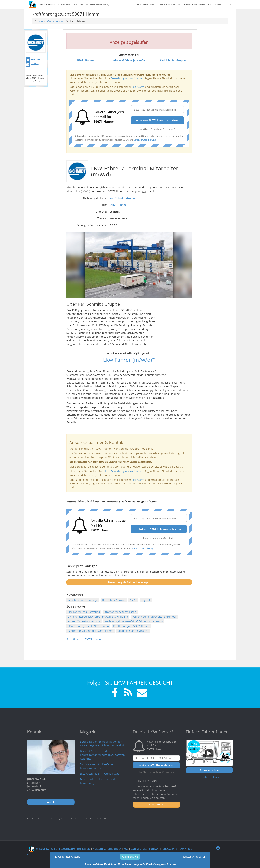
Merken (33, 60)
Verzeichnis (64, 4)
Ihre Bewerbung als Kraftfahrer (124, 471)
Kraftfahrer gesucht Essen (120, 612)
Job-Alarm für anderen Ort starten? (157, 129)
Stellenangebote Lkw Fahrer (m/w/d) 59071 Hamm (98, 617)
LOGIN (228, 4)
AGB (126, 849)
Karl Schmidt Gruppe (123, 198)
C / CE (133, 600)
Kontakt (154, 849)
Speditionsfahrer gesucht (133, 631)
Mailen (32, 65)
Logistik (146, 600)
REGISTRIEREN (215, 4)
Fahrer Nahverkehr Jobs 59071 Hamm (91, 631)
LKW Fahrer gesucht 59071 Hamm (88, 626)
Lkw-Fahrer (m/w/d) (114, 600)
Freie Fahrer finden (209, 777)
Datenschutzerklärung (145, 140)
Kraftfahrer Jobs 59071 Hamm (131, 626)
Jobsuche (130, 857)
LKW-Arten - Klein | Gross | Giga (100, 774)
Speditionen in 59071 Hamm (84, 639)
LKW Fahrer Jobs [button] (147, 4)
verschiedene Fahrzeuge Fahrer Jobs (155, 617)
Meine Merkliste (98, 4)
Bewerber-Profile (170, 4)
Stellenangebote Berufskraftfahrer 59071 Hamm (134, 621)
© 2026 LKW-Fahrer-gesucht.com (52, 849)
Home (40, 21)
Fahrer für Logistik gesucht (84, 621)
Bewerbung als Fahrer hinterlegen (129, 582)
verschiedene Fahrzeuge (83, 600)
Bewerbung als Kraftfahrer (127, 78)
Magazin (78, 4)
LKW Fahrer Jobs (55, 21)
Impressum (84, 849)
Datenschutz (139, 849)
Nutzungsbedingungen (107, 849)
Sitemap (181, 849)
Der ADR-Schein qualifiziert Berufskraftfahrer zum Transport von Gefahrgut (102, 755)
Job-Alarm (138, 87)
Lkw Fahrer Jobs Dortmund (84, 612)
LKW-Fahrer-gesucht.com (160, 864)
